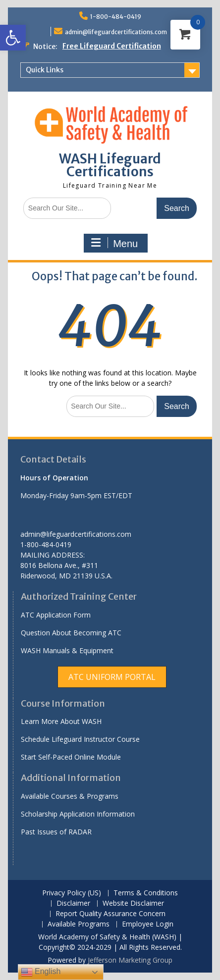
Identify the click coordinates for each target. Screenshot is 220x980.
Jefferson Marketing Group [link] (130, 960)
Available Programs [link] (79, 924)
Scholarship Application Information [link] (78, 814)
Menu (114, 243)
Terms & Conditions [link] (146, 893)
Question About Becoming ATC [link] (71, 633)
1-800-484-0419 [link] (116, 17)
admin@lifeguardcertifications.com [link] (116, 32)
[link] (13, 38)
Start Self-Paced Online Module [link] (71, 757)
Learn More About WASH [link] (61, 721)
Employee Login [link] (148, 924)
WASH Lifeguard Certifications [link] (110, 165)
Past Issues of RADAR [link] (56, 832)
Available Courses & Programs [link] (70, 796)
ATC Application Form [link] (56, 615)
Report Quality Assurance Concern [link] (110, 914)
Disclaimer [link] (73, 903)
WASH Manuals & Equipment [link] (67, 650)
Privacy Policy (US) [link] (72, 893)
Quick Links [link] (45, 70)
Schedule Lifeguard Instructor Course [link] (80, 739)
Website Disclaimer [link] (133, 903)
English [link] (41, 972)
